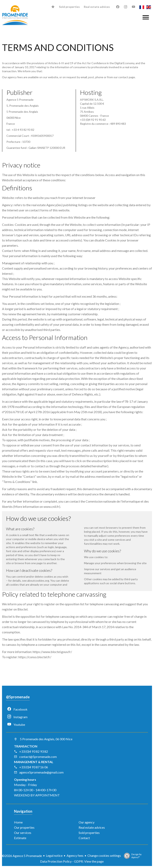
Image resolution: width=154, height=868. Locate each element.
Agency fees (75, 855)
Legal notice (54, 855)
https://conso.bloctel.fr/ (35, 657)
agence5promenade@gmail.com (39, 772)
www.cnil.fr (51, 507)
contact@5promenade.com (35, 757)
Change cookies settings (104, 855)
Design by (132, 856)
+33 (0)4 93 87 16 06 (31, 767)
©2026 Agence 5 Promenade (22, 856)
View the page (94, 861)
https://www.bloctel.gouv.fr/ (52, 652)
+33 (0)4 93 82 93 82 (31, 751)
